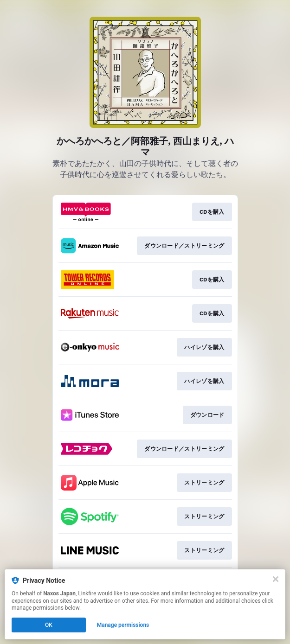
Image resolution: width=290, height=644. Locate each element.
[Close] (276, 579)
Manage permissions (123, 625)
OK (49, 625)
